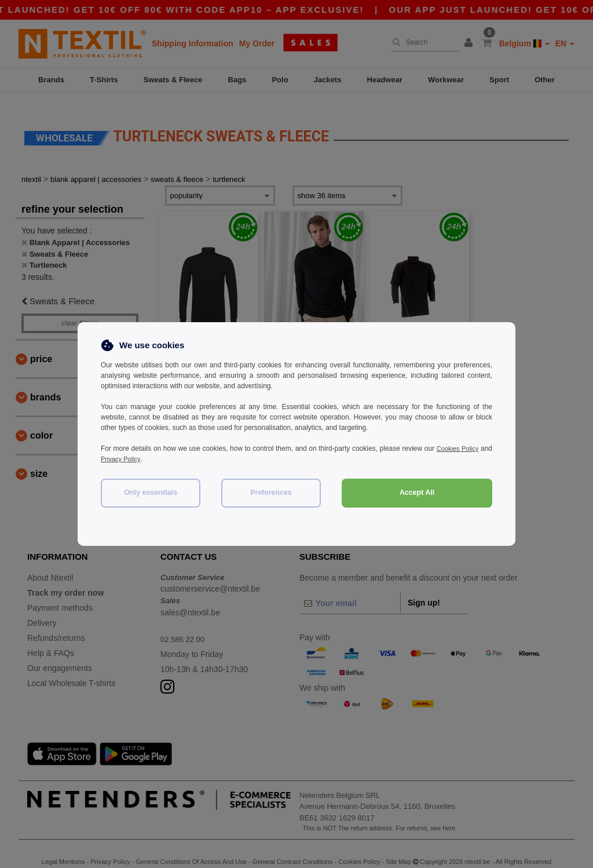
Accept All (417, 493)
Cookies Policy (469, 448)
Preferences (271, 493)
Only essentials (151, 493)
